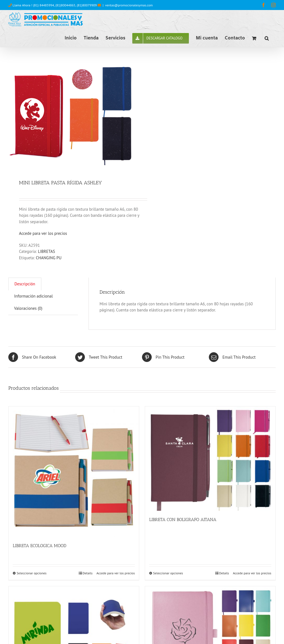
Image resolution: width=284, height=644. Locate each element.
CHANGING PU (49, 258)
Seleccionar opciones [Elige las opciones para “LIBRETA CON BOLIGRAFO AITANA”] (168, 573)
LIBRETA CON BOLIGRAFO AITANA (183, 520)
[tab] (25, 284)
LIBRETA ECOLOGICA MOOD (40, 546)
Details (88, 573)
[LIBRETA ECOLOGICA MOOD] (74, 472)
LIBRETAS (47, 251)
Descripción (25, 284)
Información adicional (33, 296)
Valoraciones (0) (28, 308)
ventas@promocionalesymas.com (129, 5)
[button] (267, 38)
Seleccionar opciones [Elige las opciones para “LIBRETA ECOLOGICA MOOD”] (32, 573)
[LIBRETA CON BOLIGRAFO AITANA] (210, 459)
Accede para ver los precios (43, 233)
